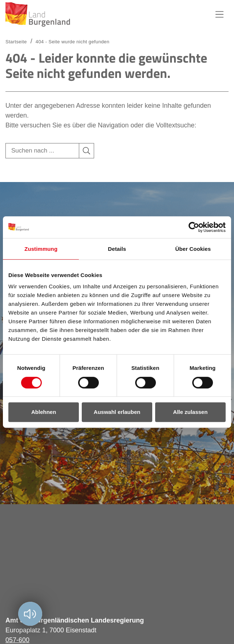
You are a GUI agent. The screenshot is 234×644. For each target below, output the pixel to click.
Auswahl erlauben (117, 412)
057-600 (17, 640)
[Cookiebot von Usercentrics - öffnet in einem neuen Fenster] (194, 227)
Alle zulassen (190, 412)
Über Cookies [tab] (193, 249)
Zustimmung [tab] (41, 249)
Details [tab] (117, 249)
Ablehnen (44, 412)
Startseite (16, 42)
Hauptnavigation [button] (219, 15)
